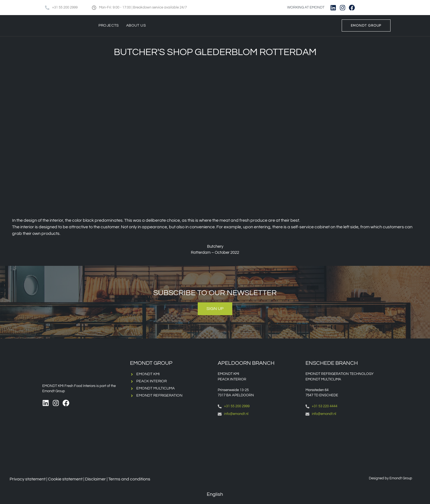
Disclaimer (95, 479)
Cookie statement (65, 479)
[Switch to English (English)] (211, 495)
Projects (109, 25)
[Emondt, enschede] (347, 444)
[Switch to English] (367, 8)
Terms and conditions (129, 479)
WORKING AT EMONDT (306, 7)
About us (136, 25)
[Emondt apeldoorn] (259, 444)
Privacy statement (28, 479)
